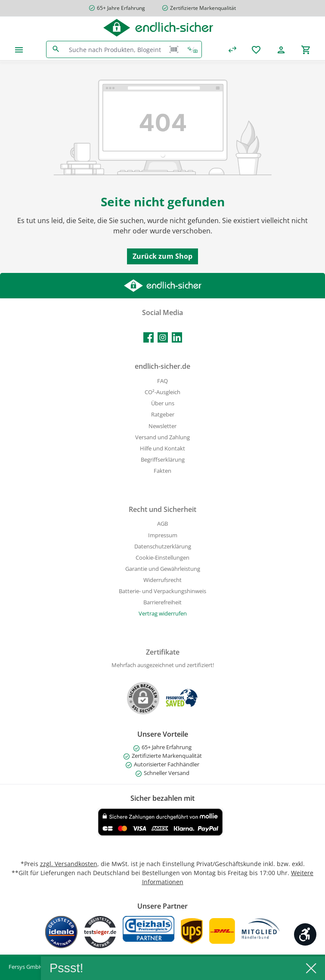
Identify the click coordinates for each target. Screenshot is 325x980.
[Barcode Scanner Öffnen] (174, 49)
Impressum (163, 535)
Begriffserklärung (163, 460)
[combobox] (115, 49)
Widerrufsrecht (162, 580)
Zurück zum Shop (162, 256)
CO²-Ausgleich (162, 392)
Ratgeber (163, 415)
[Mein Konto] (281, 50)
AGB (162, 524)
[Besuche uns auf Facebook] (149, 337)
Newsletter (162, 426)
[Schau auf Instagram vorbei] (163, 337)
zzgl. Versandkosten (69, 864)
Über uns (163, 403)
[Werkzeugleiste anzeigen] (305, 934)
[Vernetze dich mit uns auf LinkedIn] (177, 337)
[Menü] (19, 50)
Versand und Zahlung (162, 437)
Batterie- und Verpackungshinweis (162, 591)
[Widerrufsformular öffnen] (163, 614)
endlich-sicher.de (162, 366)
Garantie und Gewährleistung (163, 569)
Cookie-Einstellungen (162, 558)
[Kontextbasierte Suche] (192, 49)
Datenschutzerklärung (163, 547)
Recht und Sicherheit (162, 509)
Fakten (162, 471)
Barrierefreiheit (162, 602)
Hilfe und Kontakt (162, 449)
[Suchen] (56, 49)
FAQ (162, 381)
